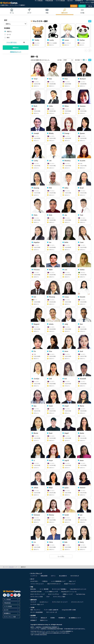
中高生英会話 (7, 603)
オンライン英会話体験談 (37, 612)
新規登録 (74, 6)
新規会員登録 (44, 576)
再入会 (90, 6)
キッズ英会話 (7, 599)
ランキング (33, 602)
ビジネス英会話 (8, 606)
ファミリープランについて (37, 584)
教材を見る (33, 589)
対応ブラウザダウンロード (54, 584)
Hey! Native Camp (81, 594)
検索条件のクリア (16, 52)
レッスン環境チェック (51, 592)
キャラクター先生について (37, 604)
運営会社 (44, 618)
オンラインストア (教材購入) (59, 589)
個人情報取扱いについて (75, 618)
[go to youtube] (12, 595)
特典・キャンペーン (35, 610)
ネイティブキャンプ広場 (36, 597)
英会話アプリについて (70, 584)
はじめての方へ (34, 581)
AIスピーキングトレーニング (38, 594)
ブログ (48, 597)
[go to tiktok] (19, 595)
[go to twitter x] (5, 595)
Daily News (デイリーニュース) (69, 592)
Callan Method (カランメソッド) (78, 589)
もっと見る (61, 556)
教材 (8, 38)
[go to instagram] (15, 595)
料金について (72, 581)
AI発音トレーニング (68, 594)
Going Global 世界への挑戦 (69, 610)
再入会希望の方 (63, 576)
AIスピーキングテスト (54, 594)
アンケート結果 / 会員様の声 (51, 610)
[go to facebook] (8, 595)
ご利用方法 (45, 581)
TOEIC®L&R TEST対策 (36, 592)
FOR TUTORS (75, 576)
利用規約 (53, 618)
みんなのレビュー (44, 602)
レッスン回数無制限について (58, 581)
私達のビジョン (44, 620)
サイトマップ (34, 618)
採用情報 (33, 620)
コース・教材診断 (44, 589)
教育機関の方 (7, 613)
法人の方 (6, 610)
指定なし (8, 24)
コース (9, 34)
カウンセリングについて (77, 602)
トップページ (34, 576)
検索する (16, 48)
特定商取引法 (62, 618)
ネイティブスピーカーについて (60, 602)
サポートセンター (51, 612)
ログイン (82, 6)
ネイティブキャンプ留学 (87, 2)
